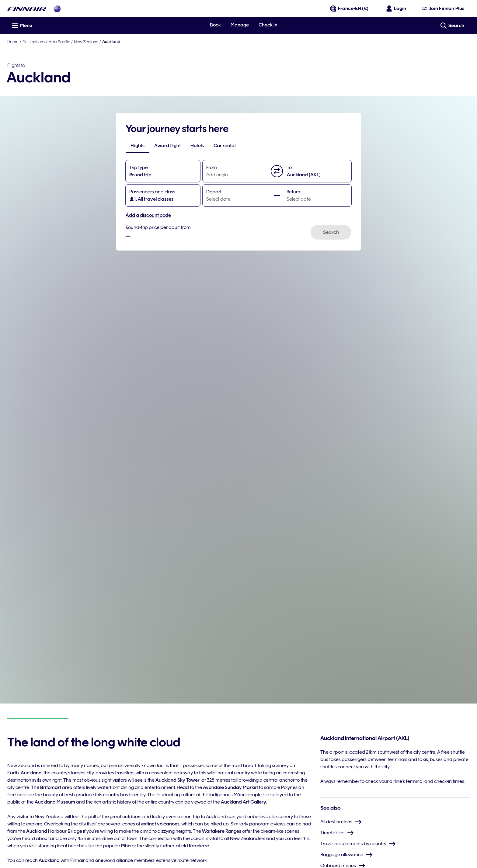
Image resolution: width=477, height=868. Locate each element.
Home (13, 42)
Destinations (34, 42)
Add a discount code (148, 215)
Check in (268, 25)
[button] (277, 171)
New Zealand (86, 42)
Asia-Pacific (59, 42)
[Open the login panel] (396, 9)
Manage (240, 25)
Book (215, 25)
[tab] (138, 146)
